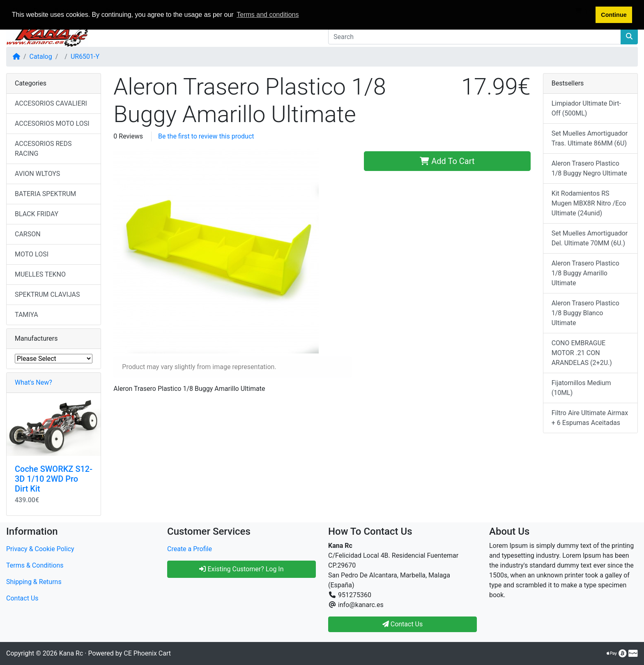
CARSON (28, 234)
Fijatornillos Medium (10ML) (581, 388)
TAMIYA (26, 315)
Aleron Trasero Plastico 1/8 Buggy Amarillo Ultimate (585, 273)
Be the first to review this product (206, 136)
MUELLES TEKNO (40, 274)
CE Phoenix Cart (147, 653)
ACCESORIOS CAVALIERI (51, 103)
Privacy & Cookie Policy (40, 549)
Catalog (41, 57)
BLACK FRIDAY (37, 214)
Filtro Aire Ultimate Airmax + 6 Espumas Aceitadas (590, 418)
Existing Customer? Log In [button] (241, 569)
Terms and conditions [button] (268, 15)
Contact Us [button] (403, 624)
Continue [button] (614, 15)
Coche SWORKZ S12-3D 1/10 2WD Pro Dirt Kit (54, 479)
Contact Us (22, 598)
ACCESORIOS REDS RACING (43, 149)
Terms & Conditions (35, 565)
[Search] (475, 37)
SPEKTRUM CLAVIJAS (47, 294)
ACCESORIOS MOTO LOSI (52, 124)
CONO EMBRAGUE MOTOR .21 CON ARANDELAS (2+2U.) (582, 353)
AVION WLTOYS (37, 174)
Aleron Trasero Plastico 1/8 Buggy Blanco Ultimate (585, 313)
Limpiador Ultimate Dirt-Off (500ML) (586, 108)
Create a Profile (190, 549)
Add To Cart (447, 161)
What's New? (33, 382)
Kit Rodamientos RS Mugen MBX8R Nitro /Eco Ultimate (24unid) (589, 203)
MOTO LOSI (32, 254)
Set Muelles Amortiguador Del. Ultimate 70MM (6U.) (590, 238)
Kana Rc (71, 653)
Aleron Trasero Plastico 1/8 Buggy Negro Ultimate (589, 168)
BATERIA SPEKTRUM (45, 194)
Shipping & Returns (34, 582)
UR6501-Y (85, 57)
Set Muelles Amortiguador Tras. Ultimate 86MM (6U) (590, 138)
